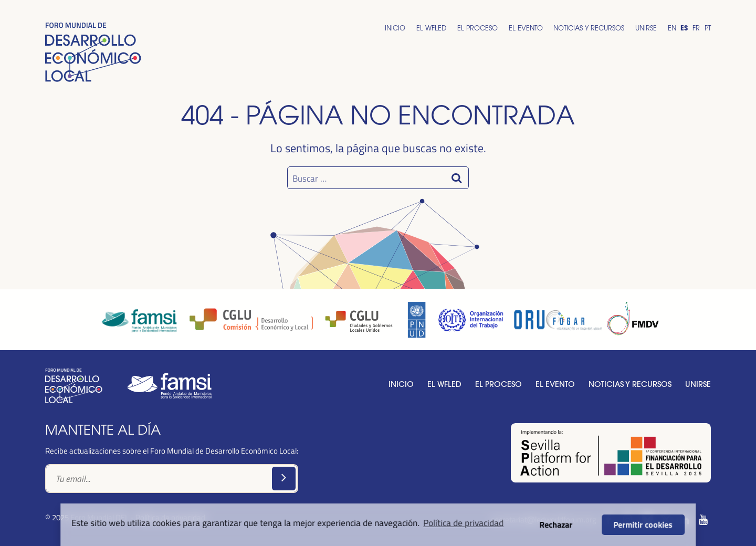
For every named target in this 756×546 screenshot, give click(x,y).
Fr (696, 28)
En (672, 28)
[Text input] (172, 479)
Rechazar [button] (556, 524)
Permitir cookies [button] (643, 524)
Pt (708, 28)
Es (684, 28)
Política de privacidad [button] (463, 522)
